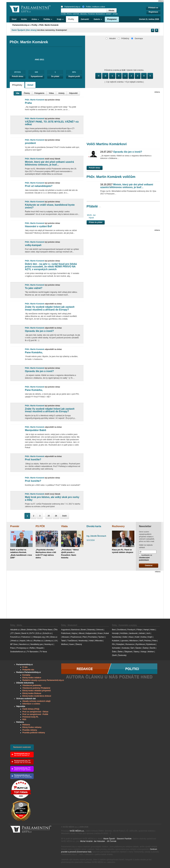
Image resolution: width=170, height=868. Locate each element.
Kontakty (26, 675)
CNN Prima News (45, 630)
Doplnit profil (74, 76)
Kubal (106, 633)
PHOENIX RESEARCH (96, 14)
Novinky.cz (49, 644)
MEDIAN (83, 14)
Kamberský (117, 637)
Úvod (14, 19)
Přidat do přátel (96, 222)
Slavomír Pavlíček (124, 839)
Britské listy (32, 630)
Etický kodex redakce (32, 678)
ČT (12, 633)
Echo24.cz (47, 633)
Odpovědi (73, 93)
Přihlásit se (153, 8)
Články (27, 93)
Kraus (100, 633)
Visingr (143, 652)
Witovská (99, 641)
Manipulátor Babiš (36, 430)
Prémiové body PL (31, 717)
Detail (30, 85)
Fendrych (131, 630)
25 (49, 516)
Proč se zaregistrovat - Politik (35, 714)
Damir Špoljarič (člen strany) (24, 30)
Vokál (91, 641)
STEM (115, 14)
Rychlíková (140, 644)
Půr (113, 644)
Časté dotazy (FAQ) (31, 709)
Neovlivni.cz (24, 644)
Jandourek (133, 633)
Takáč (63, 641)
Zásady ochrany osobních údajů (36, 701)
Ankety (61, 93)
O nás (25, 667)
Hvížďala (124, 633)
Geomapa (137, 39)
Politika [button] (48, 19)
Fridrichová (66, 633)
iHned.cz (15, 641)
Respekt (40, 648)
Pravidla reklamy (30, 730)
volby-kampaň (33, 245)
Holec (153, 630)
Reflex (32, 648)
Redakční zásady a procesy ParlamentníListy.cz (43, 680)
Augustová (65, 630)
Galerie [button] (98, 19)
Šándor (138, 648)
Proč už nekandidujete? (39, 186)
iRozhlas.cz (38, 641)
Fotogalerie (39, 93)
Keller (125, 637)
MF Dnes (14, 644)
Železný (79, 644)
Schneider (116, 648)
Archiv (24, 19)
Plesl (85, 637)
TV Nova (43, 652)
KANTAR (76, 14)
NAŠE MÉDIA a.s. (77, 831)
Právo (13, 648)
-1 (112, 76)
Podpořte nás (28, 670)
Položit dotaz (18, 76)
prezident (30, 143)
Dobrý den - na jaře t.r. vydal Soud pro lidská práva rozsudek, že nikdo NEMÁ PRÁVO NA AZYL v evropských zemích (51, 267)
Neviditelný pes (37, 644)
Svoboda (125, 648)
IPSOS (69, 14)
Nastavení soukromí (22, 747)
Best (114, 630)
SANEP (109, 14)
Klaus (131, 637)
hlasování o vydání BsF (39, 226)
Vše (18, 93)
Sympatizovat (37, 76)
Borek (83, 630)
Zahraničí (85, 19)
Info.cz (29, 641)
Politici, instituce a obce (94, 7)
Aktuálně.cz (15, 630)
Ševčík (153, 648)
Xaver (72, 644)
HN (47, 637)
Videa (51, 93)
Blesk (23, 630)
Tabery (136, 652)
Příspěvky (17, 85)
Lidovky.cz (49, 641)
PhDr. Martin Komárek (49, 25)
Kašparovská (91, 633)
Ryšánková (151, 644)
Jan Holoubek (99, 841)
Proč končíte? (33, 460)
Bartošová (75, 630)
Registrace (153, 12)
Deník (18, 633)
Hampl (146, 630)
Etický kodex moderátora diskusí (37, 696)
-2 (105, 76)
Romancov (130, 644)
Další (64, 516)
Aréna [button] (35, 19)
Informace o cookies (31, 704)
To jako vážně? (34, 288)
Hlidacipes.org (39, 637)
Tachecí (101, 637)
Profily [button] (72, 19)
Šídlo (114, 652)
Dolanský (91, 630)
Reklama (26, 725)
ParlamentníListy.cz (71, 7)
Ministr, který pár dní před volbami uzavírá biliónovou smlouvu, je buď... (49, 163)
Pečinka (148, 641)
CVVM (63, 14)
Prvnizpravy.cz (22, 648)
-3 (98, 76)
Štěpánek (128, 652)
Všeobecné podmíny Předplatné (36, 688)
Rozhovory (118, 526)
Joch (148, 633)
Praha (28, 103)
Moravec (66, 637)
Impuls (22, 641)
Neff (141, 641)
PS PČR (40, 526)
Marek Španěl (109, 839)
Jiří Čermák (112, 841)
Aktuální (111, 39)
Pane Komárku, (34, 352)
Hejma (74, 633)
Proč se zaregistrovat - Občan (35, 712)
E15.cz (39, 633)
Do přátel (55, 76)
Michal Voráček (86, 841)
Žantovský (122, 655)
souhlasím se (146, 557)
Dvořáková (122, 630)
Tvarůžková (72, 641)
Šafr (132, 648)
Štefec (120, 652)
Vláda (64, 526)
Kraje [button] (60, 19)
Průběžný (123, 39)
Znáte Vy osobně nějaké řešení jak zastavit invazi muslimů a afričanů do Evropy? (50, 308)
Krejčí (150, 637)
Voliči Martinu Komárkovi (107, 144)
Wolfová (64, 644)
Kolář (137, 637)
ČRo (56, 630)
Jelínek (142, 633)
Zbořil (114, 655)
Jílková (81, 633)
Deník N (25, 633)
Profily (34, 25)
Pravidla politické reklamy (34, 733)
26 (56, 516)
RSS (24, 719)
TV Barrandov (33, 652)
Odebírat (149, 565)
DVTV (32, 633)
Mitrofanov (134, 641)
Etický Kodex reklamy (32, 727)
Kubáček (116, 641)
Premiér (15, 526)
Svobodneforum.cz (18, 652)
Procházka (92, 637)
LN (56, 641)
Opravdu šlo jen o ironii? (39, 331)
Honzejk (115, 633)
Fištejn (139, 630)
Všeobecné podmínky (32, 685)
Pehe (154, 641)
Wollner (151, 652)
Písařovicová (76, 637)
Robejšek (120, 644)
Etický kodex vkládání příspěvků (37, 691)
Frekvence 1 (27, 637)
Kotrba (143, 637)
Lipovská (124, 641)
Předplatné (112, 19)
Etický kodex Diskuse (32, 693)
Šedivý (146, 648)
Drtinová (100, 630)
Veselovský (83, 641)
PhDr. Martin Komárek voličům (111, 177)
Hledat (111, 11)
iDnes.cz (54, 637)
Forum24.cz (15, 637)
